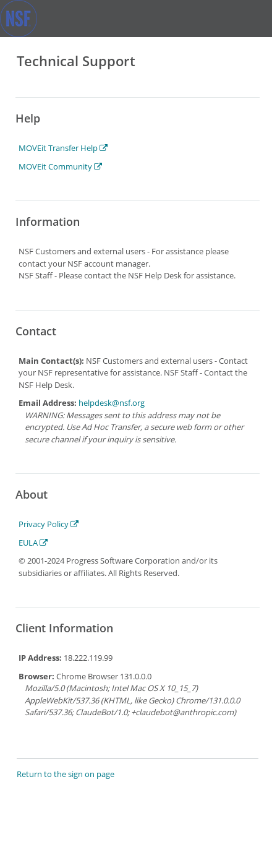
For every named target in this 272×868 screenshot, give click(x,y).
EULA (33, 543)
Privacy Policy (49, 524)
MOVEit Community (60, 166)
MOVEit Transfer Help (63, 148)
